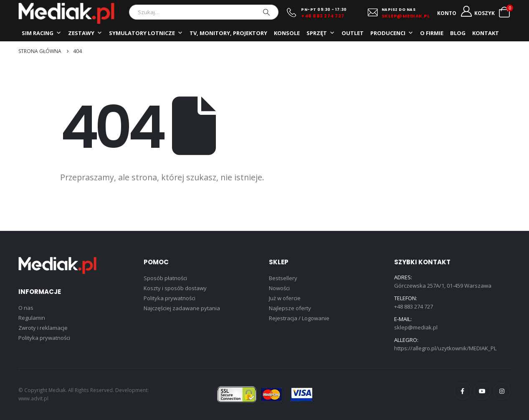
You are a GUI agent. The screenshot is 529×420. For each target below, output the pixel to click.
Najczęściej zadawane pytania (182, 308)
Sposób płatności (165, 278)
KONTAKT (486, 33)
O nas (26, 308)
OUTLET (353, 33)
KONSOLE (287, 33)
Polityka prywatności (44, 338)
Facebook (463, 391)
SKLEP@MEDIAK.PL (406, 16)
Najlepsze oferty (290, 308)
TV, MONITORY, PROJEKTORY (228, 33)
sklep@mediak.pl (416, 327)
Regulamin (32, 318)
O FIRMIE (432, 33)
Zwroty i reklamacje (43, 328)
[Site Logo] (66, 13)
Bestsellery (283, 278)
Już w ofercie (285, 298)
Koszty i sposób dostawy (175, 288)
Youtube (482, 391)
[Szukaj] (266, 12)
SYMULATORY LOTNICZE (146, 33)
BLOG (458, 33)
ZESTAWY (85, 33)
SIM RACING (42, 33)
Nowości (279, 288)
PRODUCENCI (392, 33)
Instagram (502, 391)
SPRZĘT (321, 33)
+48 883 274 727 (323, 16)
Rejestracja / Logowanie (299, 318)
